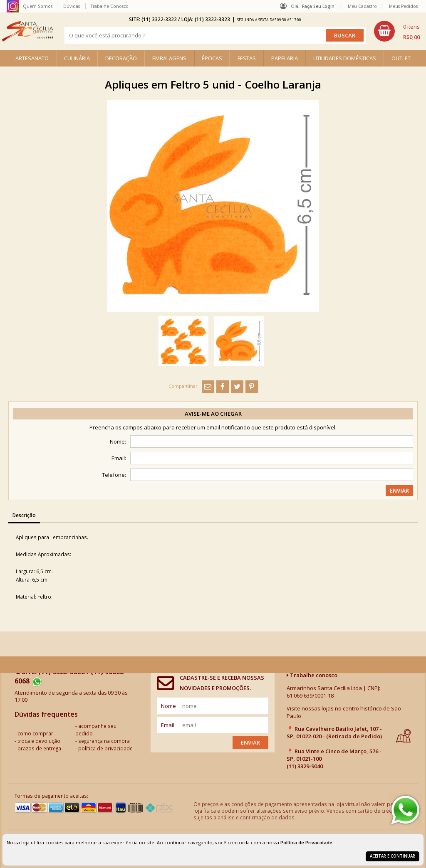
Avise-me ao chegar (213, 414)
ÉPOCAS (212, 58)
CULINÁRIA (77, 58)
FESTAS (247, 58)
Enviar (250, 742)
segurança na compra (104, 741)
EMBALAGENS (169, 58)
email (168, 725)
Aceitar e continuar (393, 856)
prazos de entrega (39, 748)
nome (168, 706)
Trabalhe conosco (312, 675)
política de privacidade (105, 748)
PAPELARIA (285, 58)
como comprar (35, 733)
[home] (28, 31)
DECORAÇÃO (121, 58)
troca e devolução (39, 741)
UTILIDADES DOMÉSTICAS (345, 58)
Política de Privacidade (306, 842)
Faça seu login (318, 6)
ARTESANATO (32, 58)
